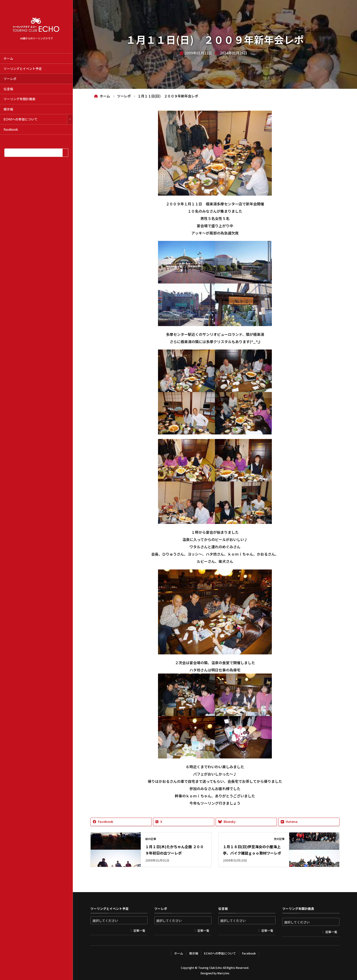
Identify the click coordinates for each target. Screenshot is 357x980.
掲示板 (8, 109)
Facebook (11, 129)
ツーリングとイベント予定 (23, 69)
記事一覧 (139, 930)
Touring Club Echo (210, 968)
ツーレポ (10, 79)
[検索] (65, 153)
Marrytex (223, 973)
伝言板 (8, 89)
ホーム (8, 58)
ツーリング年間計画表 (20, 99)
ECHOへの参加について (21, 119)
